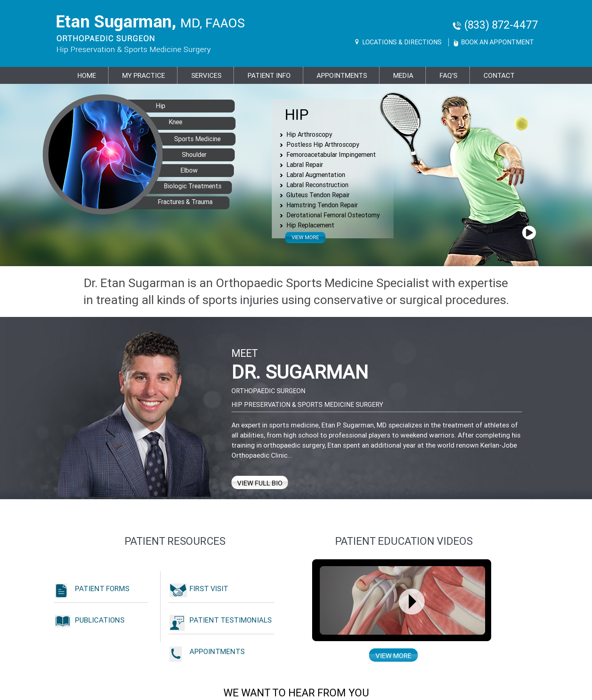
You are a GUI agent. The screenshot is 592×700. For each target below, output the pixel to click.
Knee (160, 121)
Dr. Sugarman (300, 372)
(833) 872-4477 (501, 25)
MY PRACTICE (144, 75)
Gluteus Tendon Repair (318, 195)
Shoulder (184, 154)
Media (403, 75)
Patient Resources (175, 541)
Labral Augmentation (316, 175)
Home (87, 75)
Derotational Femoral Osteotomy (333, 215)
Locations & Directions (402, 42)
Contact (499, 75)
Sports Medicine (189, 138)
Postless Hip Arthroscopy (323, 145)
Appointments (342, 75)
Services (206, 75)
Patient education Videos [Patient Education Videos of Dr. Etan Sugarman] (404, 541)
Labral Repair (305, 165)
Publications (100, 620)
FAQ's (448, 75)
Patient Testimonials (231, 620)
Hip (297, 115)
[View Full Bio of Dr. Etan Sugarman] (133, 410)
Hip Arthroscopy (309, 134)
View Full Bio (260, 483)
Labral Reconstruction (317, 185)
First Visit (209, 589)
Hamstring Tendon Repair (322, 205)
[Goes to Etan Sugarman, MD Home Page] (151, 34)
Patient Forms (102, 589)
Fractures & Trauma (169, 201)
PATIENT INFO (269, 75)
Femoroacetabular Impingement (331, 155)
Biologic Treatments (183, 185)
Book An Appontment (497, 42)
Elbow (178, 169)
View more (305, 237)
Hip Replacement (310, 225)
